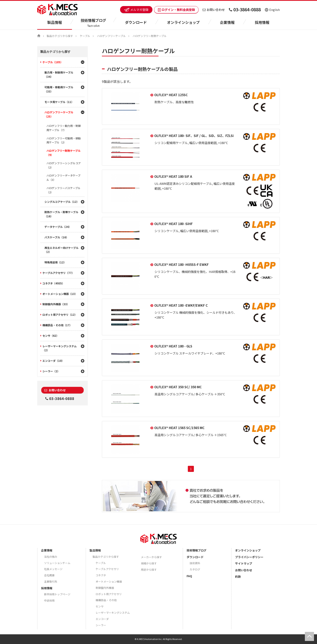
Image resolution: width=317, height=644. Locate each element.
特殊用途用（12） (55, 262)
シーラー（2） (51, 371)
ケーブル (85, 36)
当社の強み (51, 557)
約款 (238, 577)
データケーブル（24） (58, 227)
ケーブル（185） (53, 62)
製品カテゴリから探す (60, 36)
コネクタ (101, 575)
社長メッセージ (53, 569)
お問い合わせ (214, 10)
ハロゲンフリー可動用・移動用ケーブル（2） (64, 140)
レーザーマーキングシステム (113, 613)
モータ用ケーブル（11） (59, 102)
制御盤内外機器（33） (56, 304)
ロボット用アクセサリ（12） (60, 315)
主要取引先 (51, 581)
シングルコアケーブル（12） (62, 202)
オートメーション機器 (109, 581)
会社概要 (49, 575)
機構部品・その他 (106, 600)
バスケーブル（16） (57, 237)
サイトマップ (244, 563)
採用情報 (262, 22)
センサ (100, 606)
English (272, 10)
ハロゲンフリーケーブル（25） (59, 114)
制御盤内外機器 (105, 588)
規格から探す (149, 563)
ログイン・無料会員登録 (176, 10)
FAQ (189, 576)
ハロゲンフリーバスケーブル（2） (63, 190)
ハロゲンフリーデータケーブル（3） (63, 178)
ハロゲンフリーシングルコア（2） (64, 165)
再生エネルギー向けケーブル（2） (61, 250)
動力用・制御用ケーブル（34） (59, 75)
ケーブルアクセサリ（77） (58, 273)
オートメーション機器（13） (60, 294)
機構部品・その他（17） (57, 325)
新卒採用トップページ (57, 594)
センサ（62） (51, 336)
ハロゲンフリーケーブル (111, 36)
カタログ (195, 569)
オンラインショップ (183, 22)
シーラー (101, 625)
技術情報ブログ (197, 550)
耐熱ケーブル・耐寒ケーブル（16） (61, 214)
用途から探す (149, 570)
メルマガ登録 (136, 10)
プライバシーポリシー (249, 557)
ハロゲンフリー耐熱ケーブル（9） (63, 153)
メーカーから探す (151, 557)
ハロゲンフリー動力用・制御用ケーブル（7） (64, 128)
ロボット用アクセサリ (109, 594)
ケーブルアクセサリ (107, 569)
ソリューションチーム (57, 563)
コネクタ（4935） (53, 283)
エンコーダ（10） (53, 361)
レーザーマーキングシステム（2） (60, 348)
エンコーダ (102, 619)
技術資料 (195, 563)
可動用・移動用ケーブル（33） (59, 89)
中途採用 (49, 600)
